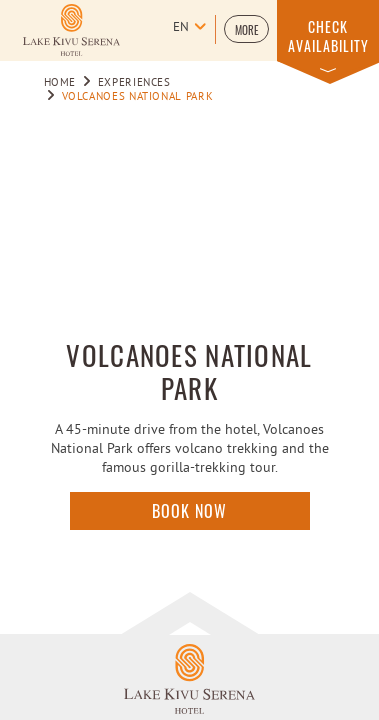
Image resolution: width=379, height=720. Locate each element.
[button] (246, 29)
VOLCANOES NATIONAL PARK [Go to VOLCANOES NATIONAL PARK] (138, 97)
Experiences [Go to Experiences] (134, 83)
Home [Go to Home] (60, 83)
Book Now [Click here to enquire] (189, 511)
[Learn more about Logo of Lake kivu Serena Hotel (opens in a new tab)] (71, 30)
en (181, 28)
